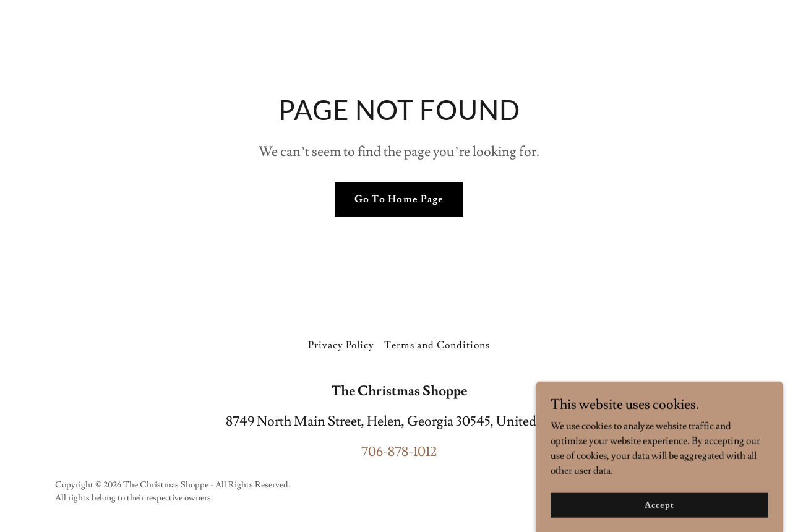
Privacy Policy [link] (341, 345)
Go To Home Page (399, 199)
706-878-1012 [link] (399, 452)
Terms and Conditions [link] (437, 345)
